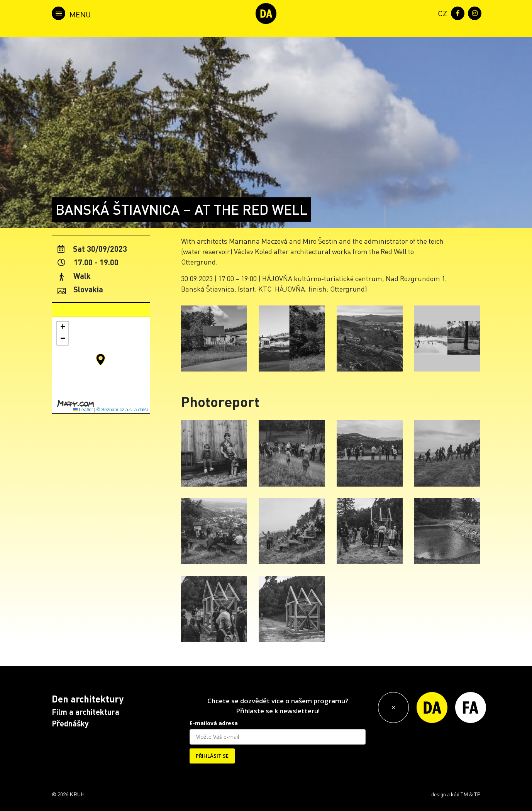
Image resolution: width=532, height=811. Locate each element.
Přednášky (70, 723)
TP (477, 794)
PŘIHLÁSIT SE (212, 756)
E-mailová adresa (214, 723)
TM (464, 794)
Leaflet (83, 410)
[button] (101, 360)
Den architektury (88, 699)
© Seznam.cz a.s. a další (122, 410)
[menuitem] (441, 13)
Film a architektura (86, 712)
